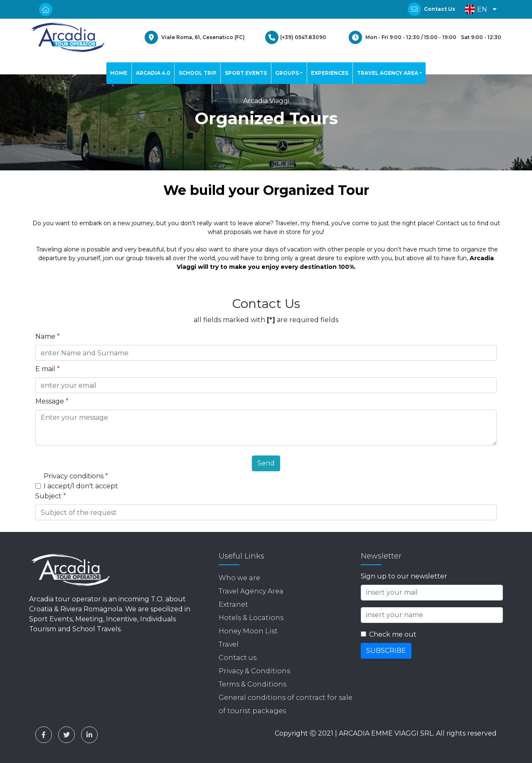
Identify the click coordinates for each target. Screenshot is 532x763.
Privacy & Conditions (254, 671)
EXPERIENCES (330, 73)
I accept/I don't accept (81, 486)
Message (52, 401)
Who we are (239, 578)
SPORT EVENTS (246, 73)
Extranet (233, 604)
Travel (229, 644)
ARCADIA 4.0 (153, 73)
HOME (119, 73)
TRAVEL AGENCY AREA (388, 73)
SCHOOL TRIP (198, 73)
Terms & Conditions (252, 684)
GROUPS (287, 73)
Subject (51, 496)
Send (266, 463)
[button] (479, 9)
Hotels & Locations (251, 618)
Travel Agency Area (251, 591)
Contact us (238, 658)
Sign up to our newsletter (404, 576)
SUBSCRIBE (386, 651)
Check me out (393, 634)
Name (48, 336)
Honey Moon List (248, 631)
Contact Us (440, 9)
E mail (48, 369)
